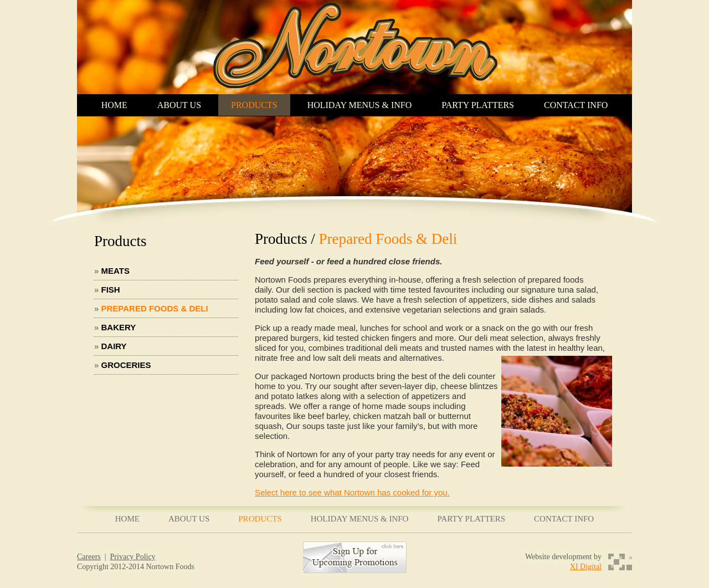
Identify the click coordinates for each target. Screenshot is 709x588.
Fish (111, 290)
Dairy (114, 346)
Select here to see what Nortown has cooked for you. (352, 492)
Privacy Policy (133, 557)
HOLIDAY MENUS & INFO (360, 105)
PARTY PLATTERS (478, 105)
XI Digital (586, 567)
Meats (115, 271)
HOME (114, 105)
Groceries (126, 365)
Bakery (119, 327)
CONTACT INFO (576, 105)
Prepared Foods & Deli (155, 308)
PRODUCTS (254, 105)
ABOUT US (179, 105)
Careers (89, 557)
